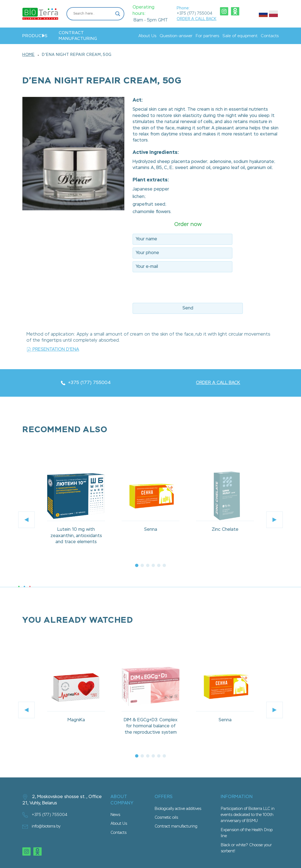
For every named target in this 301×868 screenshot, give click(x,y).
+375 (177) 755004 (194, 13)
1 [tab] (137, 565)
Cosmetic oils (166, 818)
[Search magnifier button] (118, 14)
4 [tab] (153, 565)
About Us (147, 36)
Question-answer (176, 36)
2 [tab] (142, 565)
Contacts (270, 36)
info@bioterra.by (41, 826)
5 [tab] (159, 565)
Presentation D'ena (53, 350)
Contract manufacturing (78, 36)
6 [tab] (164, 565)
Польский (273, 14)
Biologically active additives (178, 809)
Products (35, 36)
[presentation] (174, 286)
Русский (263, 14)
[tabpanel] (76, 510)
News (115, 815)
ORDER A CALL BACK (197, 19)
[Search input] (93, 14)
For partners (207, 36)
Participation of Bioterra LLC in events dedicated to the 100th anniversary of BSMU (248, 815)
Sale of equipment (240, 36)
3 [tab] (148, 565)
